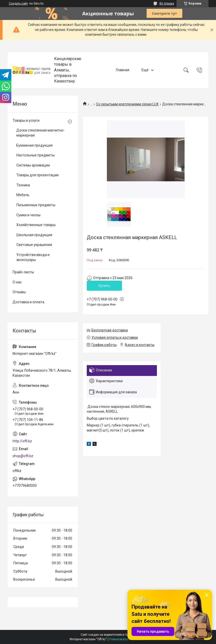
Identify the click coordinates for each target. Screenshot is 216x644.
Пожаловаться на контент (128, 639)
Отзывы (19, 292)
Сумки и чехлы (28, 215)
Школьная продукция (34, 235)
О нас (17, 282)
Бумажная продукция (34, 145)
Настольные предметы (35, 155)
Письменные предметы (36, 205)
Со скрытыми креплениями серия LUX (127, 104)
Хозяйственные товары (36, 225)
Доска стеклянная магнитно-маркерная (40, 133)
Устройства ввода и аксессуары (33, 257)
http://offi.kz (22, 441)
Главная (123, 70)
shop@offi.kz (23, 456)
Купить (104, 286)
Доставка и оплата (28, 302)
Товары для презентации (37, 175)
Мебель (23, 195)
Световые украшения (34, 245)
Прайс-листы (23, 272)
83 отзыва (167, 4)
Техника (23, 185)
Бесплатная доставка (110, 330)
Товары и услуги (26, 120)
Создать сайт (18, 4)
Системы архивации (33, 165)
